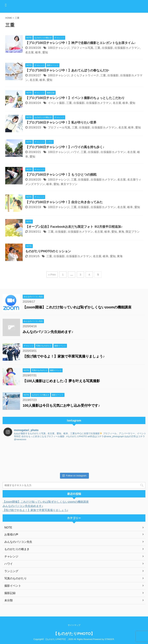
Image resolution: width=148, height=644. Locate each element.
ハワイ (75, 152)
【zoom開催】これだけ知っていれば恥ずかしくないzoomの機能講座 (77, 307)
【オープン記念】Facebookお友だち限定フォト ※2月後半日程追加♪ (74, 227)
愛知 (45, 52)
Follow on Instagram (74, 476)
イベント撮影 (56, 103)
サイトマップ (74, 625)
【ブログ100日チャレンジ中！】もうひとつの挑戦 (61, 175)
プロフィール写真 (82, 48)
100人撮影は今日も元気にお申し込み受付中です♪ (61, 405)
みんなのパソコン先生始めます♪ (48, 332)
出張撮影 (107, 48)
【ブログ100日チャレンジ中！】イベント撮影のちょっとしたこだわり (75, 98)
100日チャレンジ (59, 48)
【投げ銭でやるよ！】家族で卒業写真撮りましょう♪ (64, 356)
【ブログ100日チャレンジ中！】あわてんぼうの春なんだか (67, 70)
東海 (121, 232)
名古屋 (29, 52)
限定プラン (133, 232)
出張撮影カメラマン (127, 48)
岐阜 (38, 52)
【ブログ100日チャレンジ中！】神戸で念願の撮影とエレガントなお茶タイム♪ (80, 43)
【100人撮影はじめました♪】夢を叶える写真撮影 (61, 381)
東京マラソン (69, 184)
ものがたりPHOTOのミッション (48, 251)
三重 (97, 48)
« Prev (52, 275)
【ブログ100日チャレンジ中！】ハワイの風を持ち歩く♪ (65, 147)
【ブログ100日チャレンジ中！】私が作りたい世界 (61, 122)
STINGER (109, 639)
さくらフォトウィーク (85, 75)
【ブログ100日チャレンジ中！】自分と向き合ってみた (64, 202)
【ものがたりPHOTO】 (74, 634)
